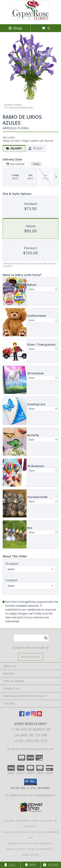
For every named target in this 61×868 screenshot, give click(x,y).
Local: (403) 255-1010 (31, 741)
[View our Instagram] (34, 715)
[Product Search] (31, 638)
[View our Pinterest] (39, 715)
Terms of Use (31, 855)
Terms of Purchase (40, 849)
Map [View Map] (31, 865)
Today (36, 164)
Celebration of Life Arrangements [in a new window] (30, 795)
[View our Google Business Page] (28, 715)
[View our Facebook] (22, 715)
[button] (30, 782)
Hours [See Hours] (51, 865)
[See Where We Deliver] (31, 657)
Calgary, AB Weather (15, 832)
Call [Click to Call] (10, 865)
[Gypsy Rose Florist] (31, 19)
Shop (15, 28)
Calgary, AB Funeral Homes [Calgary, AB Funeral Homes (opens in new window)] (22, 821)
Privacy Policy (16, 849)
